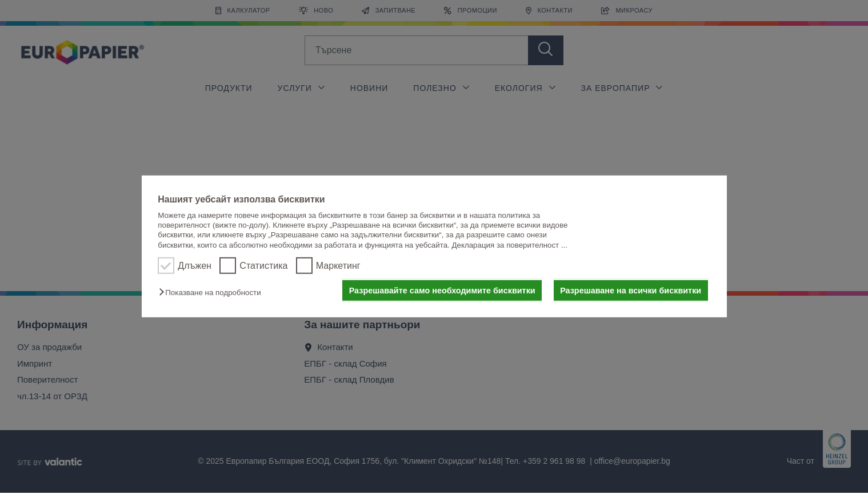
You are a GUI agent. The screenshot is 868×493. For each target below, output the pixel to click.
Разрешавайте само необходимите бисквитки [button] (442, 291)
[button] (213, 293)
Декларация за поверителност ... (509, 245)
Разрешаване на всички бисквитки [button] (631, 291)
